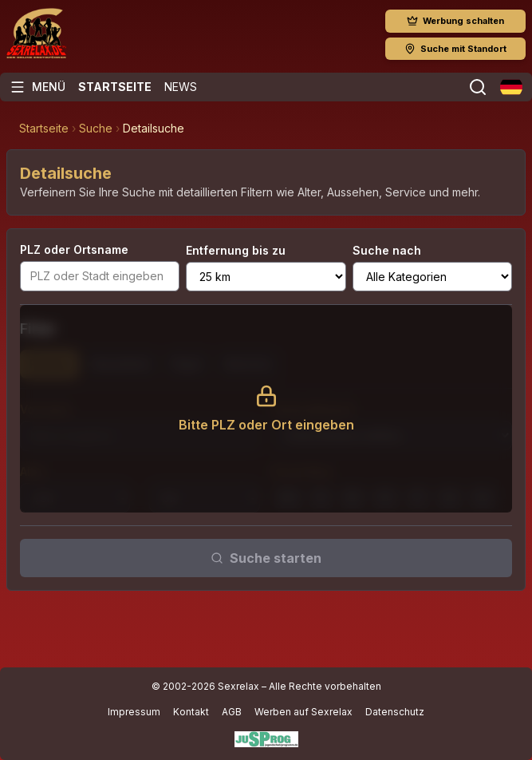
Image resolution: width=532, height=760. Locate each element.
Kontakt (191, 712)
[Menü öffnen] (37, 87)
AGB (232, 712)
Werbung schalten (455, 21)
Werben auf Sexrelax (303, 712)
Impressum (134, 712)
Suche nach (387, 250)
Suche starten (266, 558)
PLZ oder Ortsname (74, 249)
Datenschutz (395, 712)
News (181, 87)
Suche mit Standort (455, 49)
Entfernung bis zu (236, 250)
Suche (96, 128)
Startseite (115, 87)
